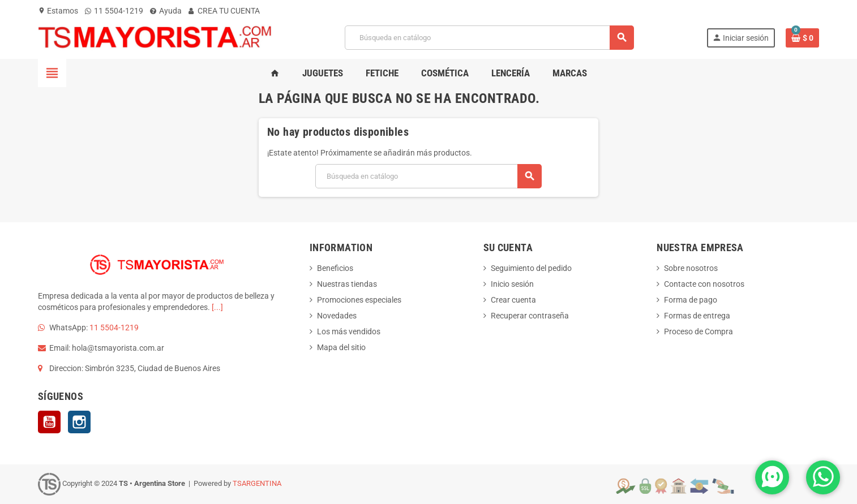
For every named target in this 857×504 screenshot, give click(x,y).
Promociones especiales (359, 300)
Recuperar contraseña (530, 316)
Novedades (337, 316)
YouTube (49, 422)
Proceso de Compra (699, 331)
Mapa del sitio (341, 347)
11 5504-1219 (114, 11)
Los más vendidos (349, 331)
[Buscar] (489, 38)
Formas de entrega (697, 316)
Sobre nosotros (691, 268)
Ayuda (166, 11)
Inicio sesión (512, 284)
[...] (217, 307)
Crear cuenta (513, 300)
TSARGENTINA (257, 483)
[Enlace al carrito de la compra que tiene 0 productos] (802, 38)
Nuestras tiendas (347, 284)
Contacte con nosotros (704, 284)
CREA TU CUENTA (224, 11)
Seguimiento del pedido (531, 268)
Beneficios (335, 268)
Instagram (79, 422)
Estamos (58, 11)
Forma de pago (691, 300)
